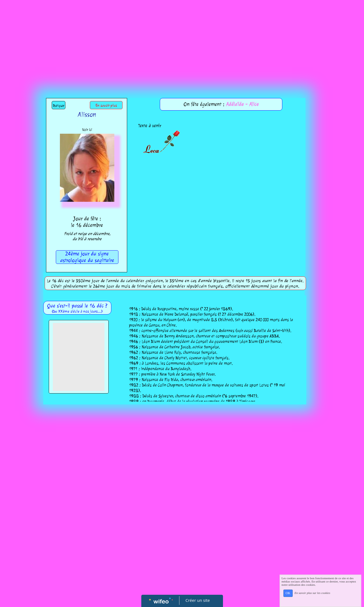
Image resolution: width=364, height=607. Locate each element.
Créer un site (198, 600)
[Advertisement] (182, 41)
